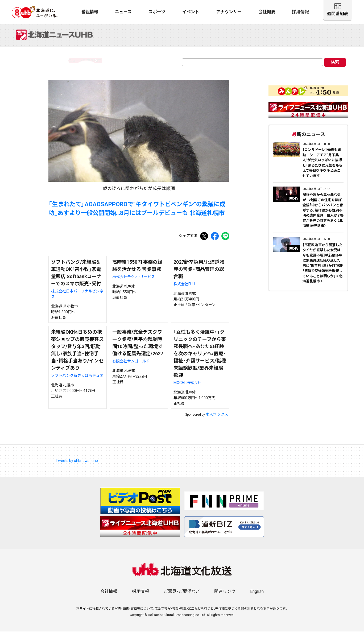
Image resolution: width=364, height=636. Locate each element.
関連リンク (225, 596)
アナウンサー (229, 12)
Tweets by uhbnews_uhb (77, 465)
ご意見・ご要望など (182, 596)
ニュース (123, 12)
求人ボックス (217, 419)
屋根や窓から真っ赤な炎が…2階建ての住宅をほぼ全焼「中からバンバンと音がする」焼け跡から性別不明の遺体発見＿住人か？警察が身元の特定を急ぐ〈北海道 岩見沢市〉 (323, 215)
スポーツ (157, 12)
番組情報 (90, 12)
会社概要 (267, 12)
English (257, 596)
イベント (191, 12)
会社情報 (109, 596)
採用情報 (300, 12)
